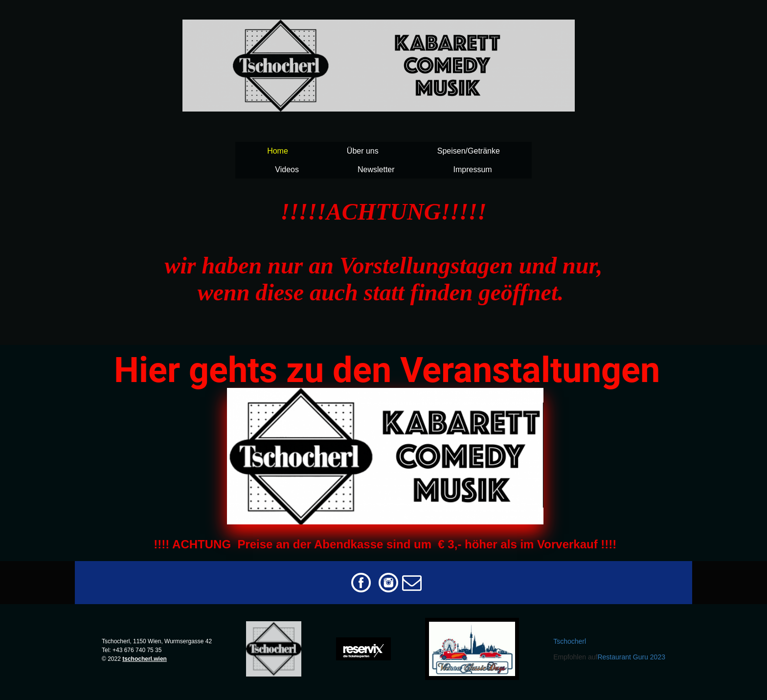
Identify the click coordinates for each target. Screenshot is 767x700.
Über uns (363, 151)
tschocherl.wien (145, 659)
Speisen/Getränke (469, 151)
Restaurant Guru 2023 (631, 657)
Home (278, 151)
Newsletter (376, 169)
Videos (287, 169)
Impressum (473, 169)
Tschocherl (570, 641)
